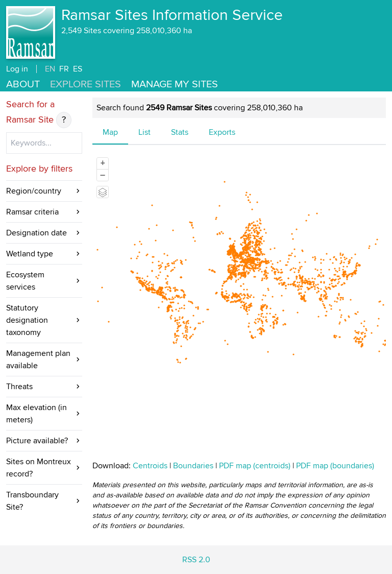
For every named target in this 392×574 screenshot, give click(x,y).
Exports (222, 132)
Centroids (150, 466)
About (23, 84)
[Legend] (103, 192)
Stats (180, 132)
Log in (17, 69)
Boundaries (193, 466)
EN (50, 69)
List (144, 132)
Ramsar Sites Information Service (172, 15)
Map (110, 132)
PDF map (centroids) (256, 466)
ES (78, 69)
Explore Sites (85, 84)
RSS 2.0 (196, 560)
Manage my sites (175, 84)
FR (64, 69)
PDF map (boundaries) (335, 466)
